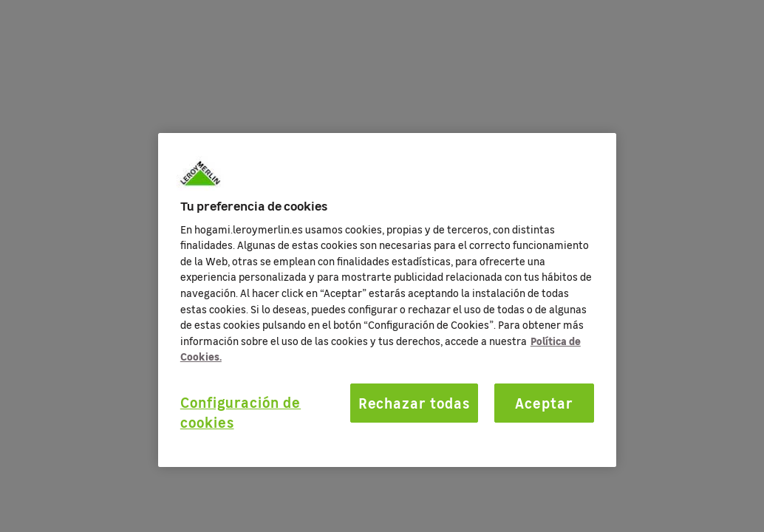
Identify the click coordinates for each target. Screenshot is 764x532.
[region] (387, 300)
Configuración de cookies (241, 412)
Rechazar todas (414, 403)
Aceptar (544, 403)
